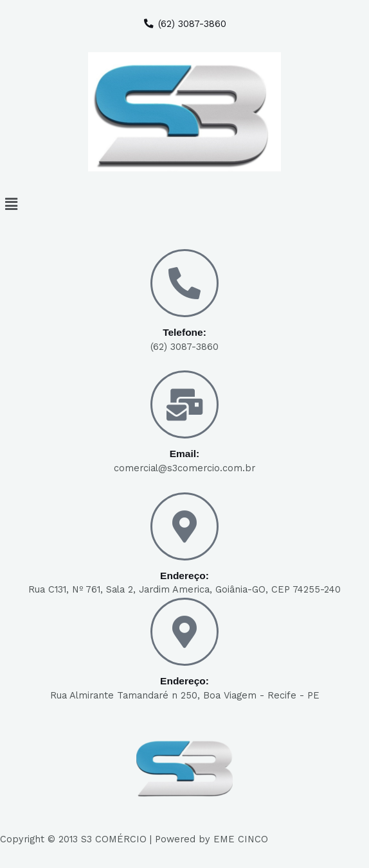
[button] (184, 204)
